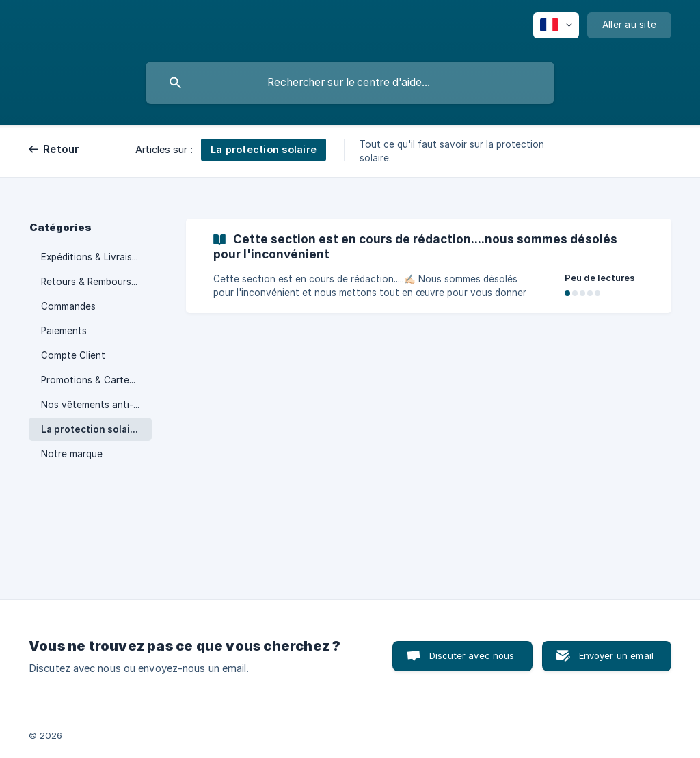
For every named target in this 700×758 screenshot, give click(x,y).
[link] (429, 266)
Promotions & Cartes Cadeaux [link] (96, 380)
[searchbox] (350, 83)
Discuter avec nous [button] (472, 655)
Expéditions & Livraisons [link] (95, 257)
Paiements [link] (64, 331)
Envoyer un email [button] (616, 655)
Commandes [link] (68, 306)
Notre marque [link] (72, 454)
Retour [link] (62, 149)
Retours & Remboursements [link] (96, 282)
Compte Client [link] (73, 355)
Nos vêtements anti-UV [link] (93, 405)
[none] (556, 25)
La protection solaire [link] (91, 429)
